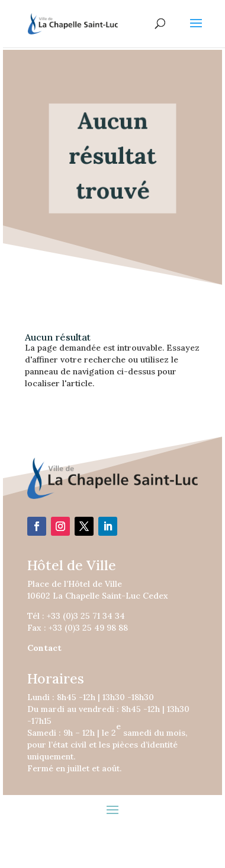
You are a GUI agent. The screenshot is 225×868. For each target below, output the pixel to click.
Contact (44, 648)
